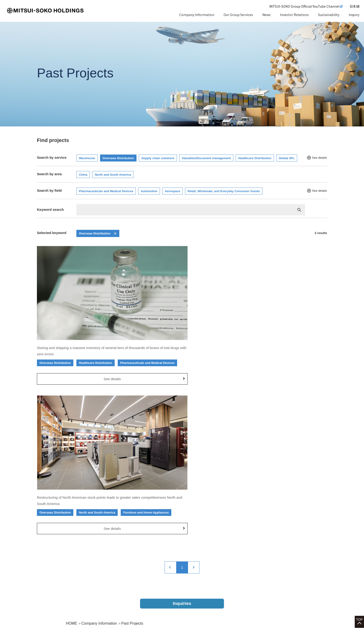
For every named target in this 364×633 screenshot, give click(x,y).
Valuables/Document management (206, 158)
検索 (299, 210)
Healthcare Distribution (255, 158)
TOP (359, 610)
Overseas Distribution (118, 158)
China (83, 175)
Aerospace (172, 191)
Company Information (99, 448)
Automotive (149, 191)
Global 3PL (287, 158)
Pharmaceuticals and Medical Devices (106, 191)
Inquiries (182, 428)
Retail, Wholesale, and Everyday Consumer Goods (224, 191)
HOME (71, 448)
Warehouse (87, 158)
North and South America (113, 175)
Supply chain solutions (158, 158)
